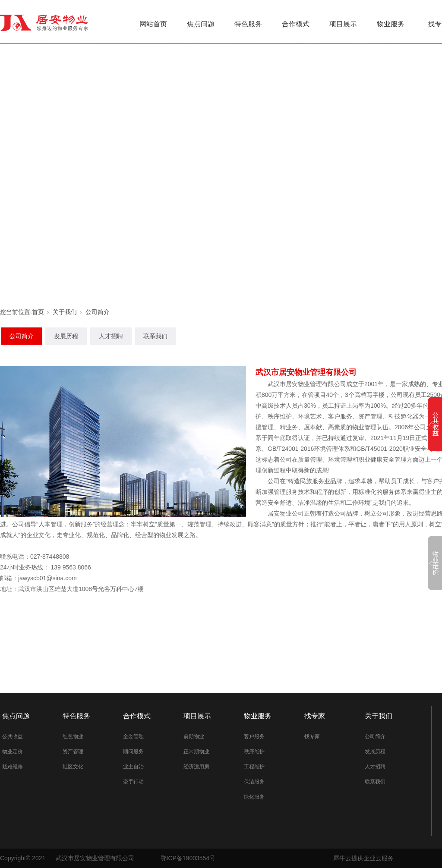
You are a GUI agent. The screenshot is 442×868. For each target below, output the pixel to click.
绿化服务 (254, 797)
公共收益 (13, 736)
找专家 (315, 716)
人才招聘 (111, 336)
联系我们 (155, 336)
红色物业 (73, 736)
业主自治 (133, 767)
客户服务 (254, 736)
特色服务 (248, 24)
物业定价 (13, 752)
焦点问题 (201, 24)
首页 (38, 312)
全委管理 (133, 736)
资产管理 (73, 752)
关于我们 (65, 312)
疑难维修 (13, 767)
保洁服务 (254, 782)
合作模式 (296, 24)
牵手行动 (133, 782)
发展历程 (66, 336)
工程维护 (254, 767)
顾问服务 (133, 752)
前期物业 (194, 736)
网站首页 (153, 24)
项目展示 (343, 24)
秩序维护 (254, 752)
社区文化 (73, 767)
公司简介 (98, 312)
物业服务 (391, 24)
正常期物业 (196, 752)
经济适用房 (196, 767)
